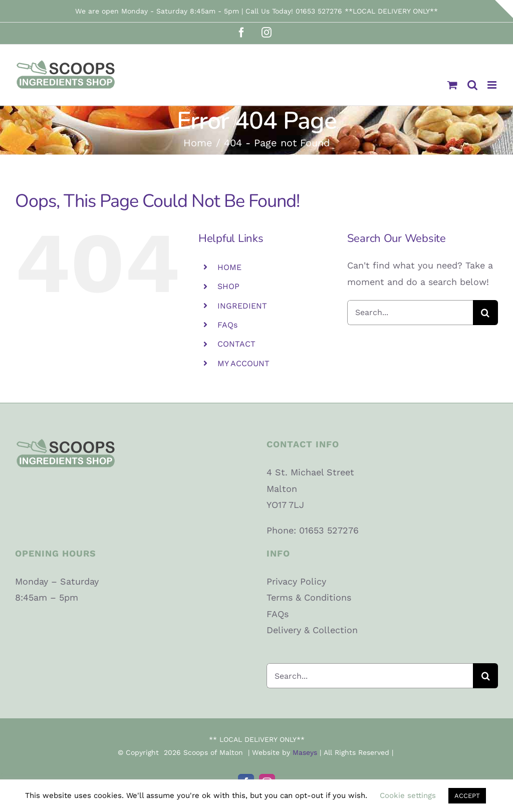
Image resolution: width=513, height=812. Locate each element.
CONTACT (236, 344)
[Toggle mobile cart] (452, 85)
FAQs (227, 325)
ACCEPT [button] (467, 796)
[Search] (485, 313)
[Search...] (410, 313)
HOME (229, 267)
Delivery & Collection (312, 630)
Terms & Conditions (309, 597)
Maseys (305, 752)
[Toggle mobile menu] (493, 85)
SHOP (228, 286)
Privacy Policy (296, 581)
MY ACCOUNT (243, 363)
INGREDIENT (242, 306)
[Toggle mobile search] (472, 85)
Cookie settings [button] (408, 795)
